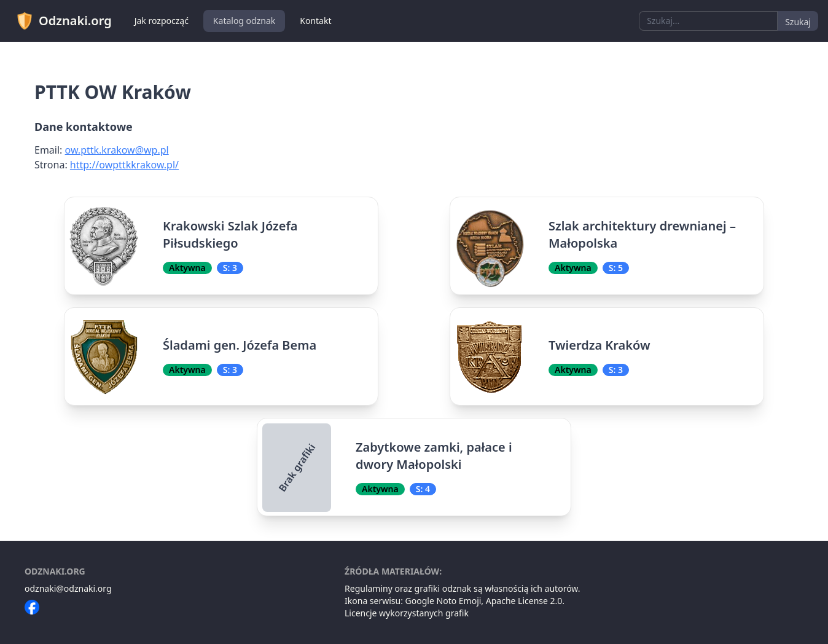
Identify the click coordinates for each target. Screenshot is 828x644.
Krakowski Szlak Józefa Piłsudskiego (230, 234)
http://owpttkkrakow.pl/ (124, 165)
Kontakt (315, 21)
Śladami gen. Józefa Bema (240, 345)
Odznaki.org (64, 21)
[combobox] (708, 21)
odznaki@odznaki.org (68, 588)
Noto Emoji (459, 601)
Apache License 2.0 (524, 601)
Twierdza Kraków (600, 345)
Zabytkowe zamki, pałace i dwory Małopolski (434, 456)
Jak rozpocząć (162, 21)
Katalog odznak (244, 21)
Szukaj (798, 22)
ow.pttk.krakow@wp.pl (117, 150)
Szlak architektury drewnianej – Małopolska (642, 234)
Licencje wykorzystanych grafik (407, 613)
